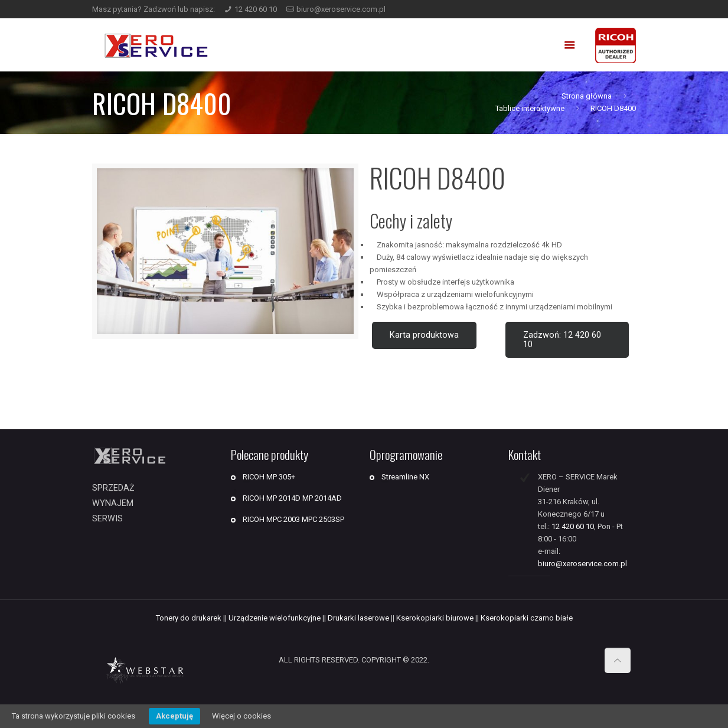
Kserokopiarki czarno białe (527, 618)
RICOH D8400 (613, 108)
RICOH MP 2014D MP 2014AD (292, 498)
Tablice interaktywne (530, 108)
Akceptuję (174, 716)
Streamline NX (405, 477)
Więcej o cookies (241, 716)
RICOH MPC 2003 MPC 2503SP (293, 519)
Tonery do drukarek (189, 618)
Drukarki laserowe (358, 618)
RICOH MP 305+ (269, 477)
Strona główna (587, 96)
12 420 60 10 (256, 9)
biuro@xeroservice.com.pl (341, 9)
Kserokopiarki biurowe (435, 618)
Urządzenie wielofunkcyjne (275, 618)
